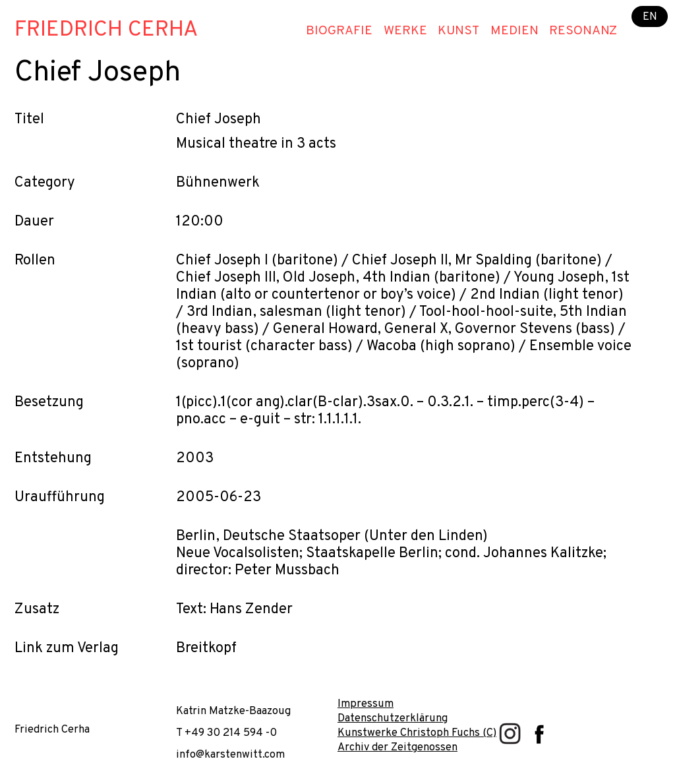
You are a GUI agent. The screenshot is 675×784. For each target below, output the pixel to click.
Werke (405, 31)
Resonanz (583, 31)
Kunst (458, 31)
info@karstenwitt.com (230, 755)
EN (650, 16)
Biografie (339, 31)
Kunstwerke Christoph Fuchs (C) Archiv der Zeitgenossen (417, 740)
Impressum (366, 704)
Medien (514, 31)
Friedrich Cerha (106, 30)
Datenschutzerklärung (393, 718)
